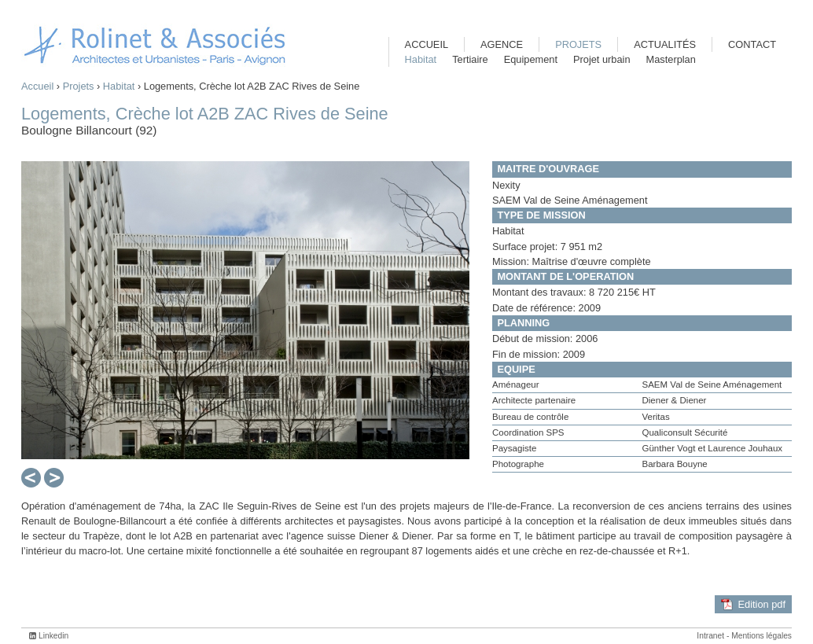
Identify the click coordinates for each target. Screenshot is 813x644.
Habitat (119, 86)
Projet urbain (602, 59)
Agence (502, 44)
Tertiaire (470, 59)
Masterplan (671, 59)
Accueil (37, 86)
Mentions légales (761, 636)
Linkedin (53, 636)
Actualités (665, 44)
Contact (752, 44)
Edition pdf (762, 604)
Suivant (54, 478)
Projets (79, 86)
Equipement (531, 59)
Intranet (710, 636)
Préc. (29, 478)
